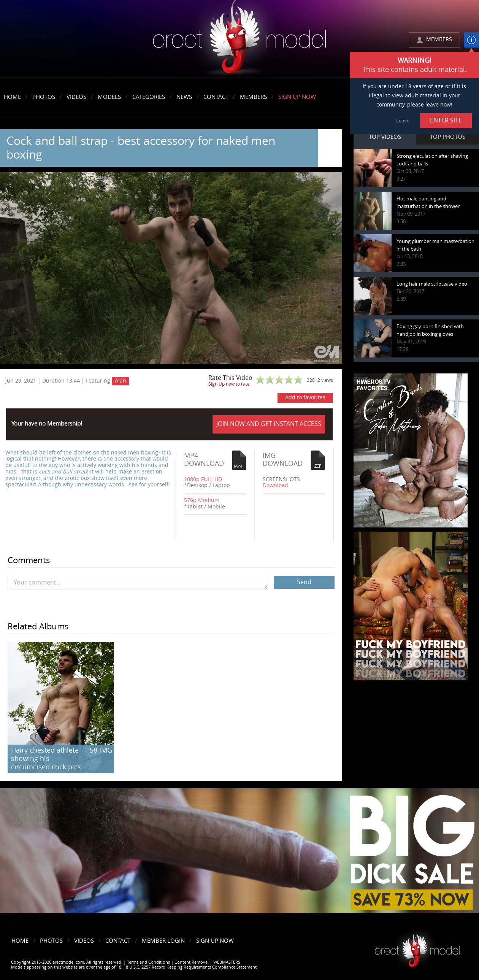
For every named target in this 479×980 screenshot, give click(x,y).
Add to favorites (305, 398)
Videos (76, 97)
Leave (403, 121)
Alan (121, 381)
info (471, 40)
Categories (149, 97)
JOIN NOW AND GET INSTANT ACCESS (269, 424)
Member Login (163, 941)
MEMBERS (439, 39)
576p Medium (202, 500)
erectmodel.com (239, 39)
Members (253, 97)
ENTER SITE (446, 120)
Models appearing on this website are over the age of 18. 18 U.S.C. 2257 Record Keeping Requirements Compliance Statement (134, 967)
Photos (44, 97)
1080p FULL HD (203, 479)
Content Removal (192, 962)
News (184, 97)
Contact (216, 97)
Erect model (417, 948)
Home (12, 97)
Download (275, 485)
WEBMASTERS (227, 962)
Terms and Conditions (148, 962)
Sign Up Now (297, 97)
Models (109, 97)
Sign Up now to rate (229, 384)
